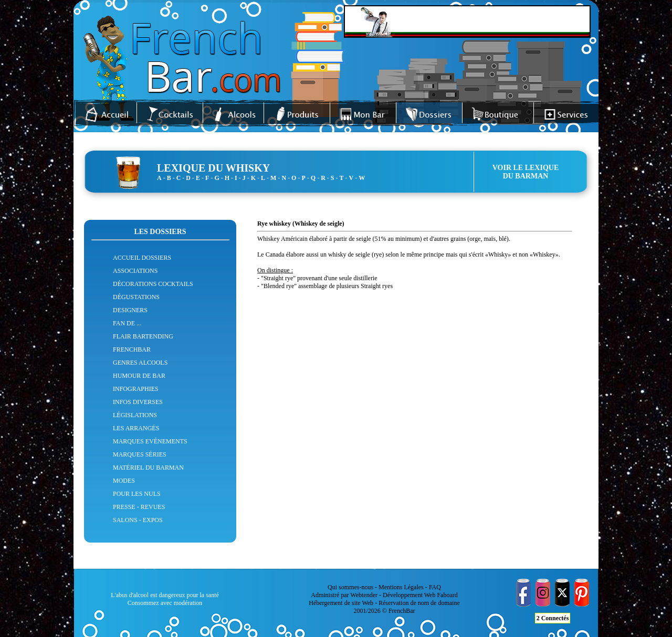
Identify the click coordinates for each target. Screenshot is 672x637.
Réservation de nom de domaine (419, 603)
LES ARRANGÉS (136, 428)
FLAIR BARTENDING (143, 336)
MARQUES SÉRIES (140, 454)
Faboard (447, 595)
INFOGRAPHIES (136, 389)
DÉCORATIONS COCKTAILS (153, 284)
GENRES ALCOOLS (140, 363)
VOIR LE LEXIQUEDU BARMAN (526, 172)
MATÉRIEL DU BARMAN (148, 468)
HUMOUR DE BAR (139, 376)
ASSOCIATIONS (135, 271)
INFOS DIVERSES (138, 402)
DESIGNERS (130, 310)
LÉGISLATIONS (135, 415)
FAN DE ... (127, 323)
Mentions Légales (401, 587)
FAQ (435, 587)
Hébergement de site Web (341, 603)
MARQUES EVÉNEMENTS (150, 441)
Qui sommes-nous (350, 587)
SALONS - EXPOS (138, 520)
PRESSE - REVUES (139, 507)
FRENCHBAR (132, 349)
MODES (124, 481)
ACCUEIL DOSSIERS (142, 258)
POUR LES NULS (137, 494)
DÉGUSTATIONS (136, 297)
